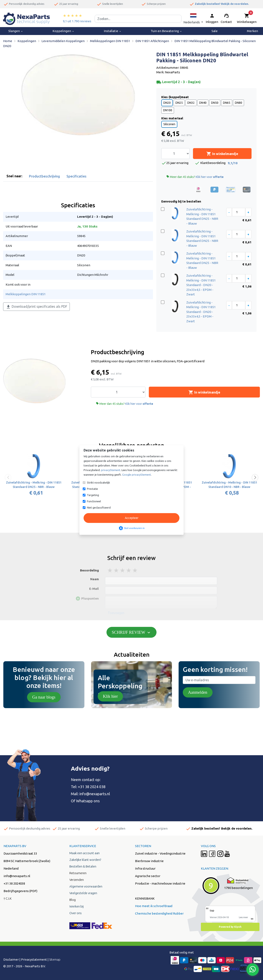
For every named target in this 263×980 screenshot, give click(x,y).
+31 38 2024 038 (92, 787)
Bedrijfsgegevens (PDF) (20, 891)
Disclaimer (11, 959)
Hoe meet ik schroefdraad (154, 906)
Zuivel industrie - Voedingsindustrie (160, 853)
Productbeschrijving (44, 176)
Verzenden (77, 880)
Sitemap (55, 959)
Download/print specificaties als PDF (36, 307)
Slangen (16, 31)
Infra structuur (145, 868)
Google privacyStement (137, 475)
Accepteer (132, 518)
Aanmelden (198, 692)
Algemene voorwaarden (86, 886)
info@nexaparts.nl (95, 794)
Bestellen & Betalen (83, 866)
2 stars (116, 570)
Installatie (113, 31)
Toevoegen (116, 613)
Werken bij (76, 906)
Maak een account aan (85, 853)
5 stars (135, 570)
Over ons (76, 913)
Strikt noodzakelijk (98, 482)
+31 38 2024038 (14, 883)
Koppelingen (63, 31)
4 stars (129, 570)
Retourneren (78, 873)
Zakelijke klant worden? (85, 860)
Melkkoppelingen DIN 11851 (26, 294)
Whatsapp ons (88, 801)
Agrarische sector (148, 876)
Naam (95, 579)
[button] (193, 19)
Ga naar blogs (44, 697)
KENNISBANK (145, 898)
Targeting (93, 495)
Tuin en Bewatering (166, 31)
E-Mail (94, 589)
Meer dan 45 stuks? (195, 177)
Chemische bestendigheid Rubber (159, 913)
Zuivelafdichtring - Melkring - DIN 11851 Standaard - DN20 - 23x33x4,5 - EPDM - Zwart (201, 285)
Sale (215, 31)
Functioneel (94, 501)
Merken (252, 31)
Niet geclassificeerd (99, 507)
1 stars (110, 570)
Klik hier (110, 696)
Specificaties (76, 176)
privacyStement (111, 470)
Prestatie (92, 489)
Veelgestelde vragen (83, 893)
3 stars (123, 570)
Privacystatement (34, 959)
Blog (73, 900)
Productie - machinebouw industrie (160, 883)
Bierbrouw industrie (149, 861)
